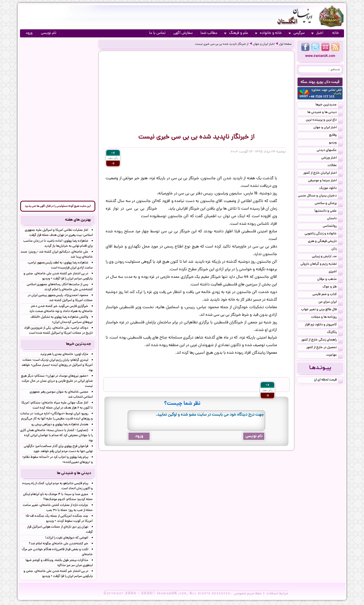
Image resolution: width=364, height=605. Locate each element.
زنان (337, 249)
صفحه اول (285, 44)
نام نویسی (49, 33)
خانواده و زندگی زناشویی (324, 234)
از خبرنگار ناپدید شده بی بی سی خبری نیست (222, 44)
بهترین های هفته (78, 220)
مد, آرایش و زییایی (327, 257)
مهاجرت (335, 355)
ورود (29, 33)
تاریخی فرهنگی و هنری (325, 242)
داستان (335, 219)
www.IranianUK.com (320, 56)
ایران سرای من (331, 302)
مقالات (335, 166)
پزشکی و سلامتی (329, 204)
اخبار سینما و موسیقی (325, 181)
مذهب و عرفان (330, 280)
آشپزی (336, 272)
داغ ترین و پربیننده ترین (324, 120)
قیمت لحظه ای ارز (328, 380)
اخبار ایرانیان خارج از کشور (323, 173)
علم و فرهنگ (236, 33)
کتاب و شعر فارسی (328, 295)
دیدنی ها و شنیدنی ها (325, 113)
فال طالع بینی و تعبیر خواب (322, 310)
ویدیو (336, 143)
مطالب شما (209, 33)
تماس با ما (157, 33)
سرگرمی (297, 33)
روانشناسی (333, 227)
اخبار (317, 33)
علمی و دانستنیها (329, 211)
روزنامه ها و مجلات (327, 318)
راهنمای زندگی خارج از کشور (322, 340)
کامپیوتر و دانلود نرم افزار (324, 325)
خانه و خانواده (268, 33)
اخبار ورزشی (332, 158)
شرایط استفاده (277, 594)
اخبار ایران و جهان (264, 44)
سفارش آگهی (183, 33)
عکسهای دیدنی (330, 151)
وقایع (336, 136)
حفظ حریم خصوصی (248, 594)
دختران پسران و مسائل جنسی (320, 196)
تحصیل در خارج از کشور (325, 348)
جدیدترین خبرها (329, 105)
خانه (336, 33)
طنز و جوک (333, 287)
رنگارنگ (335, 333)
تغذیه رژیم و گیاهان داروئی (322, 264)
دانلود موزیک (331, 189)
